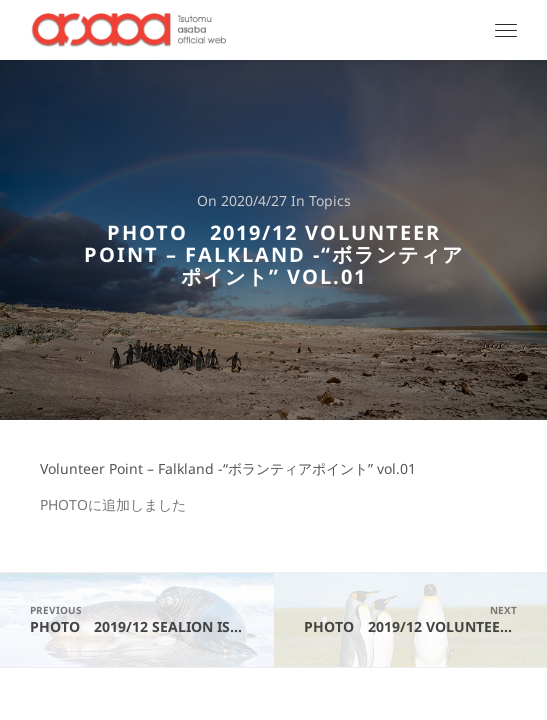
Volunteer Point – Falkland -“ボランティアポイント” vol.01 (228, 469)
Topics (330, 201)
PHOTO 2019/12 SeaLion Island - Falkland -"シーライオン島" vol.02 (152, 619)
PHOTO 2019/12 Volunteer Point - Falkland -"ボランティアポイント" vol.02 (426, 619)
